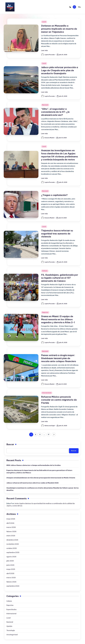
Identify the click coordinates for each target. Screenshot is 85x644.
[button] (54, 435)
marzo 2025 (11, 578)
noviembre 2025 (13, 544)
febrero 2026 (11, 531)
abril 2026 (10, 523)
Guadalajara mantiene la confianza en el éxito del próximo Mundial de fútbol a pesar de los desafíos (42, 489)
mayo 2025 (11, 569)
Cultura (45, 271)
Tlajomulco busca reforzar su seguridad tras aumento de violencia (57, 234)
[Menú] (79, 7)
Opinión (9, 626)
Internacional (47, 393)
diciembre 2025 (12, 540)
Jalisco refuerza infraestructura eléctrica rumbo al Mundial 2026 (32, 483)
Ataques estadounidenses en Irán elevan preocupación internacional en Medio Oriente (41, 478)
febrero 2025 (11, 582)
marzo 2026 (11, 527)
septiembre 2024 (13, 586)
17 (49, 435)
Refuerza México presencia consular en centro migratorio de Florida (59, 400)
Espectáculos (11, 609)
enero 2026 (11, 536)
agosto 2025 (11, 557)
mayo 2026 (11, 519)
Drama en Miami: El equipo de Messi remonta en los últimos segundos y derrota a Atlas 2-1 (58, 319)
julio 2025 (10, 561)
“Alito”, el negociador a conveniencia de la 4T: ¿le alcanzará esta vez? (55, 112)
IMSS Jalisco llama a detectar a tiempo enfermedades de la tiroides (34, 465)
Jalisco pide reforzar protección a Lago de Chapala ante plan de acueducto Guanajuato (60, 70)
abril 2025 (10, 573)
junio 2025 (10, 565)
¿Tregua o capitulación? (54, 195)
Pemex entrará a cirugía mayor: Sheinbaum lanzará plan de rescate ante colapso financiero (59, 358)
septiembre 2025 (13, 552)
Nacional (45, 105)
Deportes (45, 312)
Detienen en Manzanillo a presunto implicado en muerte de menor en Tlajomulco (59, 29)
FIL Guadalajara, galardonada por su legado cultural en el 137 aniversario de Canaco (60, 278)
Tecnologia (11, 630)
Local (44, 22)
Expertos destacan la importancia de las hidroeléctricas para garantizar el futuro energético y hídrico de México (39, 471)
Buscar (10, 444)
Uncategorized (12, 635)
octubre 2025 (12, 548)
